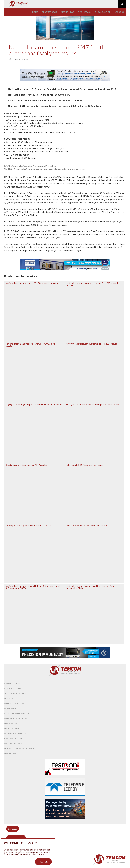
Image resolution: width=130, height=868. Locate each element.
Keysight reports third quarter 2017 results (26, 465)
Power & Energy (13, 683)
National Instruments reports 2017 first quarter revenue (32, 283)
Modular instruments (16, 713)
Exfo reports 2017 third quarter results (84, 465)
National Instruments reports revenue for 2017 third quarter (30, 345)
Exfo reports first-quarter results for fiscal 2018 (28, 526)
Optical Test (11, 723)
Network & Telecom (15, 733)
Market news (68, 12)
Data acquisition (14, 703)
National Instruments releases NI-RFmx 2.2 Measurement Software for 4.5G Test (33, 587)
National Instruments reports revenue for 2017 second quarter (92, 284)
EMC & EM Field (12, 698)
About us (119, 12)
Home (35, 12)
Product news (49, 12)
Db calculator (103, 12)
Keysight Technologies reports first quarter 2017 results (93, 404)
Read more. (39, 860)
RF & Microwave (13, 688)
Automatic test (13, 739)
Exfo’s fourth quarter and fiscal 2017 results (87, 526)
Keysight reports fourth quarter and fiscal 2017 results (92, 344)
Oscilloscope (12, 728)
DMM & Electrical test (16, 718)
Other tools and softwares (20, 749)
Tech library (85, 12)
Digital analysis (13, 744)
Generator (10, 708)
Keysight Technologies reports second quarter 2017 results (34, 404)
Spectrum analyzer (15, 693)
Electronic (10, 754)
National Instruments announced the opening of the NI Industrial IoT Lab (91, 587)
